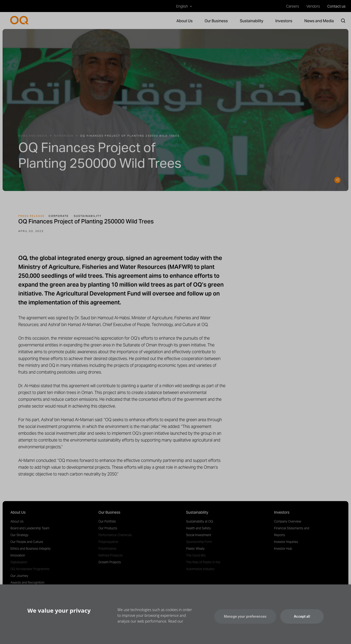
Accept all (302, 623)
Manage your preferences (245, 623)
